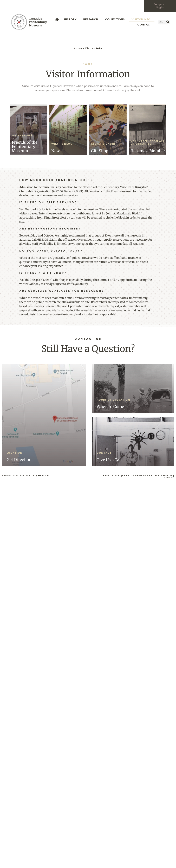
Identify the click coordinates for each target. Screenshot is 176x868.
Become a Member (148, 151)
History (71, 20)
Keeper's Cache (103, 144)
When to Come (110, 407)
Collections (116, 20)
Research (92, 20)
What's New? (62, 144)
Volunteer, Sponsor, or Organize (148, 143)
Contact (145, 25)
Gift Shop (100, 151)
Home (78, 49)
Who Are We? (22, 136)
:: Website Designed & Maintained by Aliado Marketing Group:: (137, 477)
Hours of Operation (113, 400)
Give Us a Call (109, 460)
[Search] (168, 22)
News (56, 151)
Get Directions (20, 460)
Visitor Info (142, 20)
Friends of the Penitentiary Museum (25, 147)
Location (15, 453)
